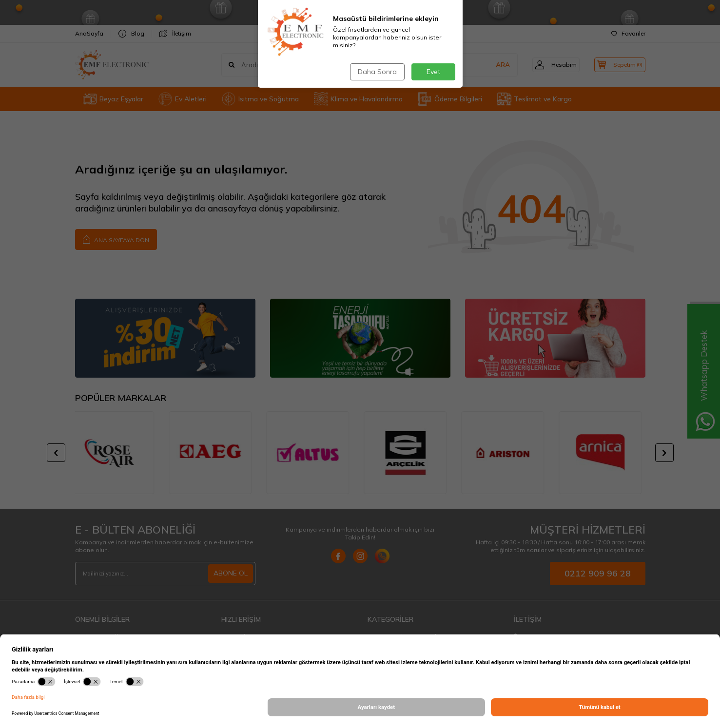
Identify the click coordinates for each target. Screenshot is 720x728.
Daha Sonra (377, 72)
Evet (433, 72)
